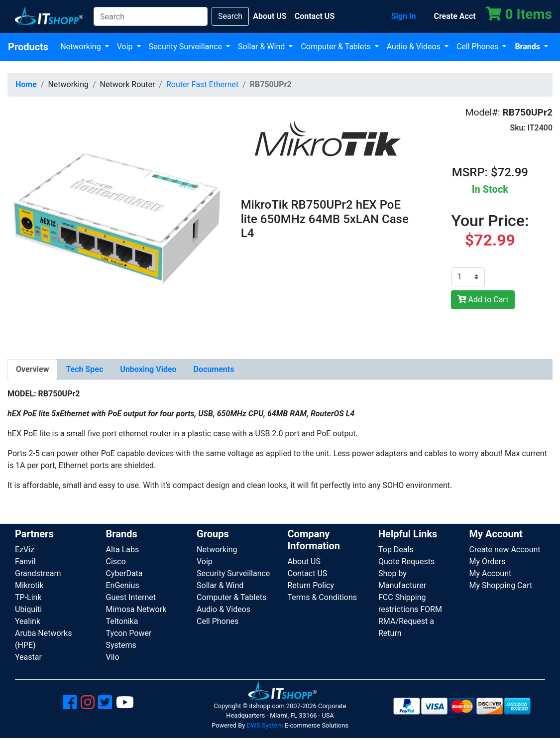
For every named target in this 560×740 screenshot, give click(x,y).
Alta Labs (123, 550)
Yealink (28, 621)
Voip (126, 47)
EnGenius (123, 585)
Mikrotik (29, 585)
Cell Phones (478, 47)
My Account (491, 573)
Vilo (113, 657)
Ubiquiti (28, 609)
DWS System (265, 725)
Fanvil (25, 561)
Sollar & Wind (262, 47)
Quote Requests (406, 561)
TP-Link (28, 597)
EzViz (25, 550)
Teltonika (122, 621)
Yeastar (28, 657)
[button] (117, 213)
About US (304, 561)
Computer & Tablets (336, 47)
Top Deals (396, 550)
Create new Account (505, 550)
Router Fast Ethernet (202, 84)
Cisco (116, 561)
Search (230, 16)
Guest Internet (131, 597)
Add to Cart (483, 300)
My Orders (488, 561)
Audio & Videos (415, 47)
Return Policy (311, 585)
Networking (82, 47)
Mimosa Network (136, 609)
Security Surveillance (186, 47)
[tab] (32, 370)
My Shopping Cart (501, 585)
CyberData (124, 573)
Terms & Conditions (323, 597)
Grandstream (38, 573)
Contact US (308, 573)
